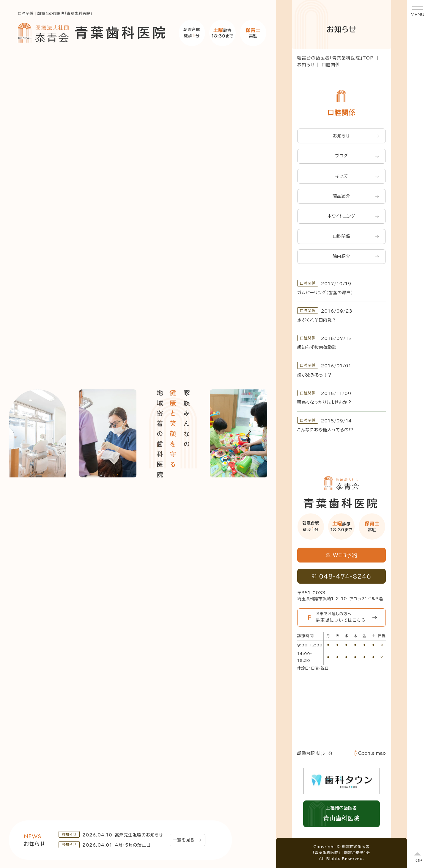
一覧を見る (187, 840)
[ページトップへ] (417, 857)
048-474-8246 (341, 576)
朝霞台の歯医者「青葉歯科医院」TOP (335, 58)
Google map (369, 753)
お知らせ (306, 65)
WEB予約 (342, 555)
